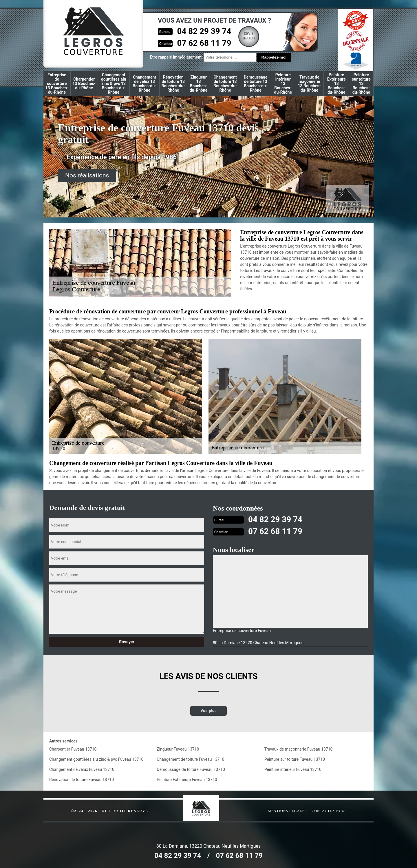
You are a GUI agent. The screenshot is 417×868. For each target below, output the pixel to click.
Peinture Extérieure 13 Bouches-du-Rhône (336, 83)
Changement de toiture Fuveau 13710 (190, 759)
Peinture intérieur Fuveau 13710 (293, 769)
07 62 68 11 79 (196, 42)
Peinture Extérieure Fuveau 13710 (187, 779)
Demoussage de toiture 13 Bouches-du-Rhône (256, 84)
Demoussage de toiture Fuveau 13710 (191, 769)
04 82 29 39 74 (196, 31)
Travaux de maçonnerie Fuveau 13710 (299, 749)
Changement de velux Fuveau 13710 (82, 769)
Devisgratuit (242, 36)
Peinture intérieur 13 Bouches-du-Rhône (283, 83)
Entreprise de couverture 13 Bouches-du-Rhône (57, 83)
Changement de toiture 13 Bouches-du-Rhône (225, 84)
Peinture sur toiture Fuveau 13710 (295, 759)
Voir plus (209, 710)
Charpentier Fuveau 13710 (73, 749)
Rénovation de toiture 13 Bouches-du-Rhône (173, 84)
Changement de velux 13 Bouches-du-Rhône (144, 84)
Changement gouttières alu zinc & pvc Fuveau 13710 (96, 759)
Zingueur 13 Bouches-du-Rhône (199, 84)
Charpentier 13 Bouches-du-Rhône (84, 83)
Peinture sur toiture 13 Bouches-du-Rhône (361, 83)
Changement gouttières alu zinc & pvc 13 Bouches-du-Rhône (114, 83)
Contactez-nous (329, 810)
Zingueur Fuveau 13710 (178, 749)
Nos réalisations (87, 175)
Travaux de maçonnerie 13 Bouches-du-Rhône (310, 84)
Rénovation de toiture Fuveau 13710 (82, 779)
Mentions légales (287, 810)
